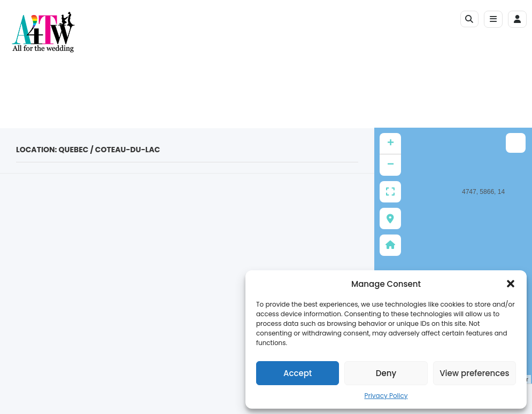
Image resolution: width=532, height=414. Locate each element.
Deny (386, 373)
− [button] (391, 165)
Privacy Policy (386, 396)
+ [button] (391, 144)
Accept (298, 373)
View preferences (474, 373)
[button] (511, 284)
